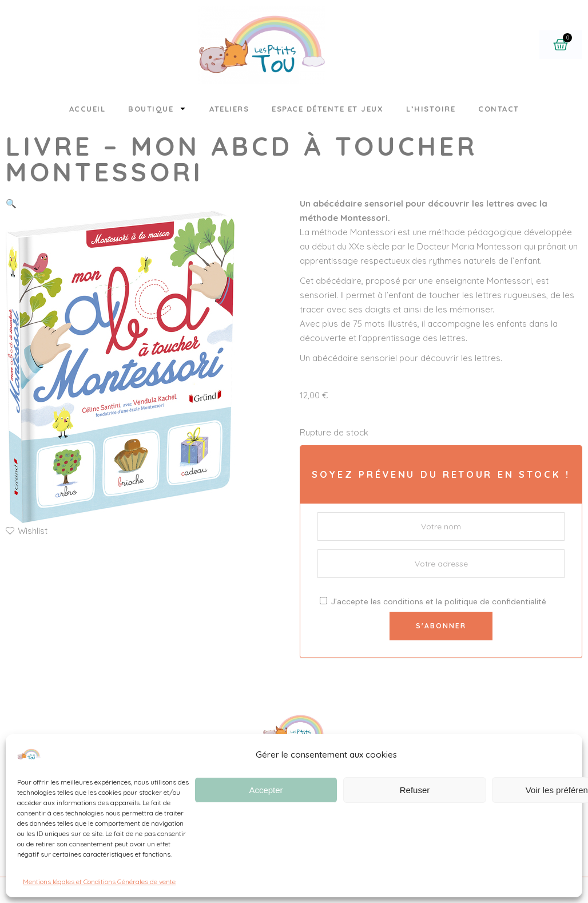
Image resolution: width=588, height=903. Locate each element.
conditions (403, 601)
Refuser (415, 790)
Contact (499, 109)
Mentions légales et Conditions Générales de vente (99, 882)
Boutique (157, 108)
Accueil (88, 109)
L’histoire (431, 109)
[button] (11, 203)
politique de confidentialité (495, 601)
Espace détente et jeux (327, 109)
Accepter (266, 790)
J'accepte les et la (433, 601)
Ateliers (229, 109)
